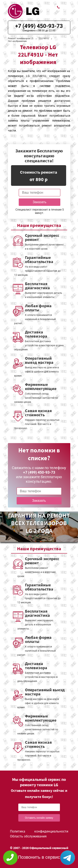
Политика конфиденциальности (39, 831)
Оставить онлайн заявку (39, 818)
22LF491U (44, 39)
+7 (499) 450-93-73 (39, 26)
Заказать (40, 202)
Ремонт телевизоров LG (21, 39)
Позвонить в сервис (39, 857)
